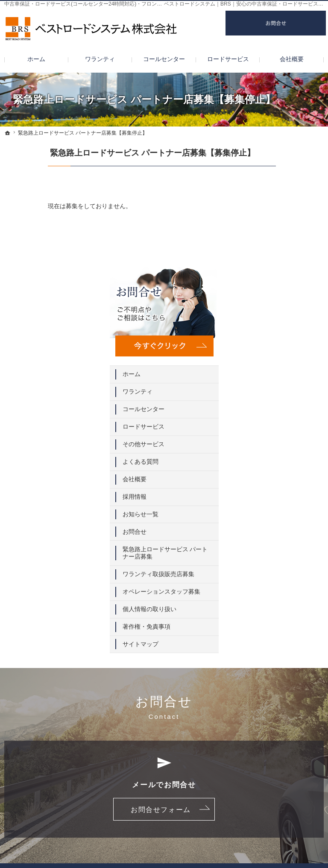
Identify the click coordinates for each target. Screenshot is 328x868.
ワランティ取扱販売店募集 (288, 425)
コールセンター (279, 256)
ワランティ (273, 239)
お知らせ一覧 (276, 361)
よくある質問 (276, 309)
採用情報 (270, 344)
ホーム (267, 221)
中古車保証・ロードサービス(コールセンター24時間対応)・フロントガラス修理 (96, 4)
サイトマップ (276, 506)
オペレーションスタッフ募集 (288, 450)
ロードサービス (279, 274)
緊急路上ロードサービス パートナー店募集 (288, 400)
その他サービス (279, 291)
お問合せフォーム (161, 674)
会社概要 (270, 326)
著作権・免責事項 (282, 488)
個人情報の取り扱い (285, 471)
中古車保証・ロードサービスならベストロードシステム (181, 848)
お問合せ (270, 379)
